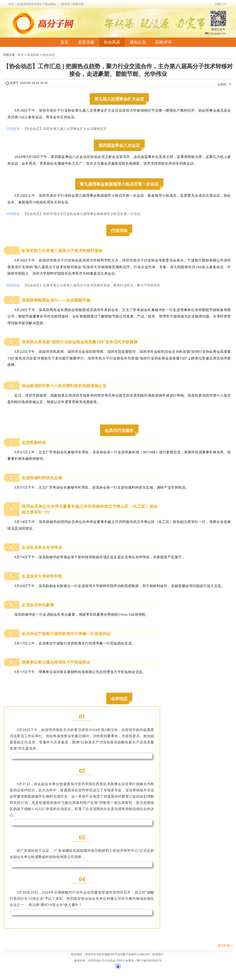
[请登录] (65, 4)
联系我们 (158, 954)
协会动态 (49, 55)
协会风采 (112, 42)
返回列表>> (226, 946)
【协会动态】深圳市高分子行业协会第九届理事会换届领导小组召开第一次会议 (82, 214)
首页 (65, 42)
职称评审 (164, 42)
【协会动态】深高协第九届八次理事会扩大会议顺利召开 (65, 129)
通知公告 (138, 42)
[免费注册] (78, 4)
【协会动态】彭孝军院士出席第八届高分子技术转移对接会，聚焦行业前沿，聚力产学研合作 (92, 285)
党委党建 (86, 42)
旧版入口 (221, 4)
